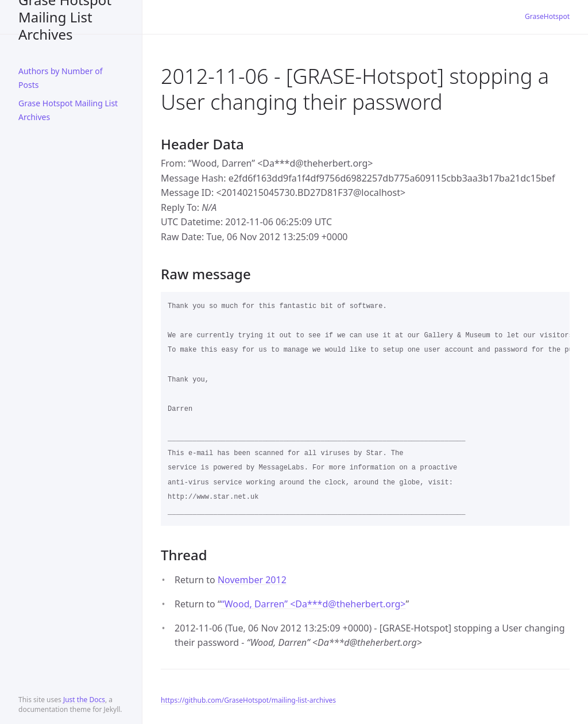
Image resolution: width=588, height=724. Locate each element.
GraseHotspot (547, 16)
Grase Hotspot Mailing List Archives (65, 17)
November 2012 (252, 580)
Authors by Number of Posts (61, 78)
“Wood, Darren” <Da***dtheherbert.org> (314, 604)
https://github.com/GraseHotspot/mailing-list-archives (248, 700)
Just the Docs (84, 700)
